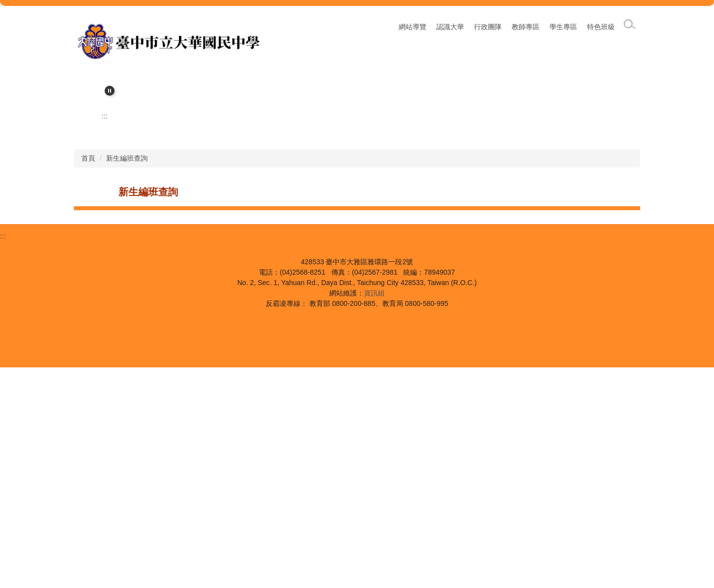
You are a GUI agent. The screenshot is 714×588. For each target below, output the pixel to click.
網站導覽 (382, 27)
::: (355, 27)
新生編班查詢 (127, 379)
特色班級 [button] (601, 27)
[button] (110, 91)
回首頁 (416, 27)
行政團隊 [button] (488, 27)
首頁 (88, 379)
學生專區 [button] (563, 27)
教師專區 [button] (526, 27)
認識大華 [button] (450, 27)
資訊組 (374, 514)
